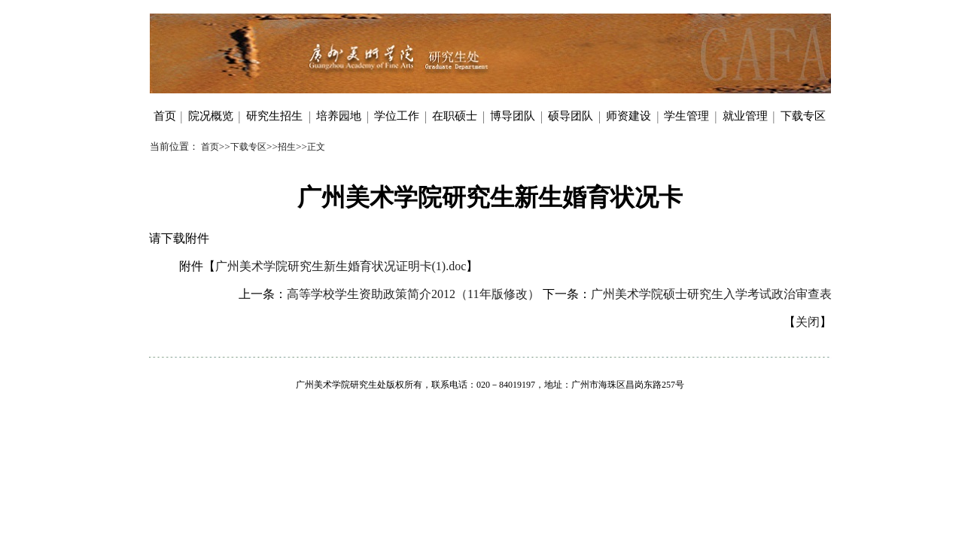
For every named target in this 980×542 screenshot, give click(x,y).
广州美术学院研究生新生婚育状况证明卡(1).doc (341, 266)
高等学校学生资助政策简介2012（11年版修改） (413, 294)
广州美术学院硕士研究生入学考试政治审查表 (711, 294)
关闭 (808, 322)
